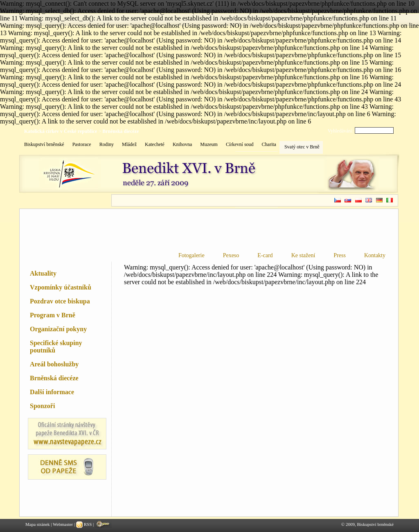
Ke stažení (303, 255)
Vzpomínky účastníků (61, 287)
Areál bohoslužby (54, 364)
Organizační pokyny (58, 329)
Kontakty (375, 255)
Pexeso (231, 255)
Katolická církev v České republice (61, 131)
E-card (265, 255)
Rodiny (107, 144)
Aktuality (43, 273)
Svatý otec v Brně (302, 147)
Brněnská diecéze (121, 131)
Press (340, 255)
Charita (269, 144)
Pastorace (82, 144)
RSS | (86, 524)
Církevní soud (240, 144)
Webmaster (63, 524)
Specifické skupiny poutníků (56, 347)
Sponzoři (42, 406)
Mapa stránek (38, 524)
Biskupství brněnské (44, 144)
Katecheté (155, 144)
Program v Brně (53, 315)
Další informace (52, 392)
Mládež (129, 144)
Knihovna (182, 144)
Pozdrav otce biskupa (60, 301)
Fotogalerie (191, 255)
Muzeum (209, 144)
